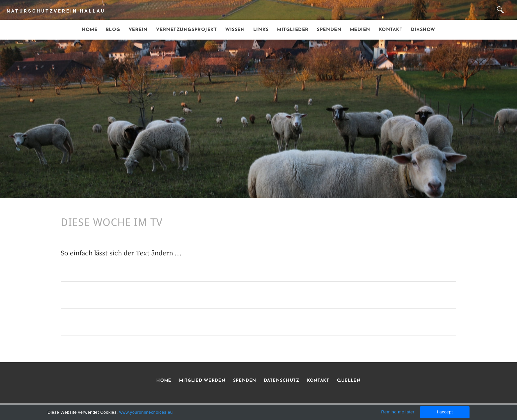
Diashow (423, 30)
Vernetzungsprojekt (186, 30)
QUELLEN (349, 381)
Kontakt (391, 30)
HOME (164, 381)
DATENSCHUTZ (281, 381)
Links (261, 30)
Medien (360, 30)
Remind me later (398, 412)
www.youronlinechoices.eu (146, 412)
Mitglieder (293, 30)
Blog (113, 30)
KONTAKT (318, 381)
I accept (445, 412)
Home (90, 30)
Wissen (235, 30)
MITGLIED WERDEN (202, 381)
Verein (138, 30)
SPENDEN (245, 381)
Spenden (329, 30)
